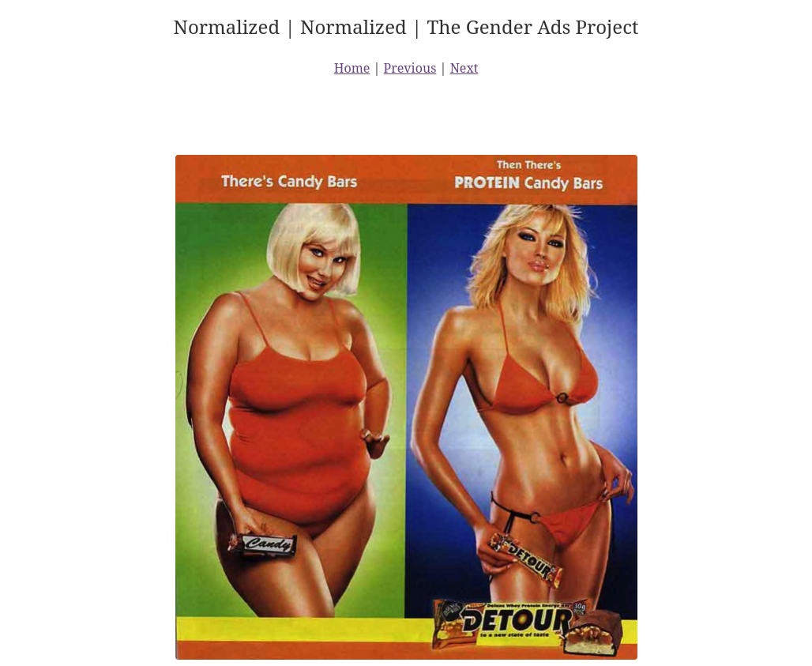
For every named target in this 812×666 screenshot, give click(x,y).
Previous (410, 68)
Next (464, 68)
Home (352, 68)
